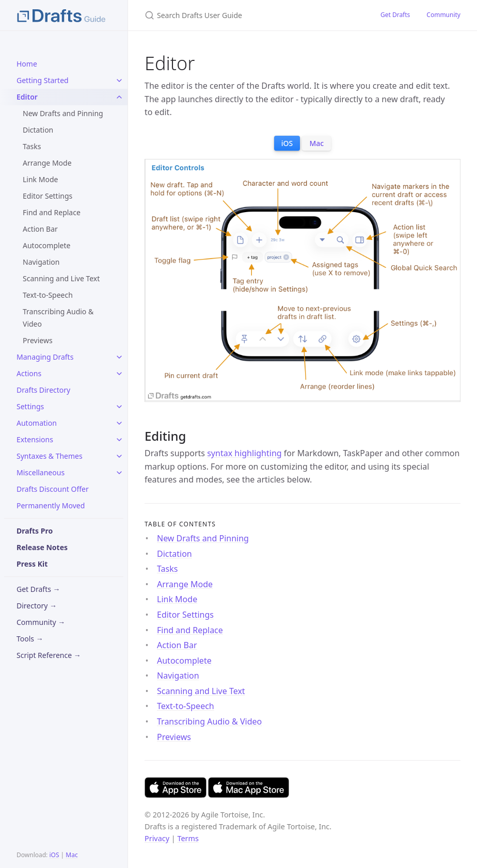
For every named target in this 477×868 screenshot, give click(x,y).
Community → (41, 622)
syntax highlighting (244, 453)
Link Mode (40, 179)
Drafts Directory (43, 390)
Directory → (37, 606)
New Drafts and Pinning (63, 113)
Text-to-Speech (48, 295)
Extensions (35, 439)
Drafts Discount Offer (53, 489)
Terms (188, 838)
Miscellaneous (41, 472)
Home (27, 64)
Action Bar (40, 229)
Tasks (32, 146)
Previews (38, 340)
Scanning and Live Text (61, 278)
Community (443, 15)
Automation (37, 423)
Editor (27, 97)
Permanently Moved (51, 505)
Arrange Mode (47, 163)
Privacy (157, 838)
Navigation (41, 262)
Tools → (30, 639)
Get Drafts (395, 15)
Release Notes (42, 547)
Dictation (38, 130)
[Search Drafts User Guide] (250, 15)
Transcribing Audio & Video (58, 318)
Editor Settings (47, 196)
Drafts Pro (35, 531)
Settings (30, 406)
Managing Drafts (45, 357)
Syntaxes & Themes (50, 456)
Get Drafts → (38, 589)
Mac (71, 855)
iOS (54, 855)
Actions (29, 373)
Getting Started (43, 80)
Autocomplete (46, 245)
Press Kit (32, 564)
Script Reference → (49, 655)
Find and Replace (52, 212)
